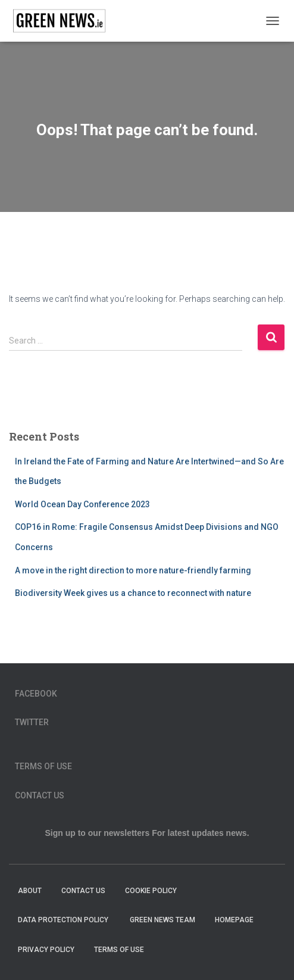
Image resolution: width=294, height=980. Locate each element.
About (30, 891)
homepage (234, 920)
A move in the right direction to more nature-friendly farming (133, 570)
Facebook (36, 694)
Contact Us (40, 795)
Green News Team (162, 920)
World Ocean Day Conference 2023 (82, 504)
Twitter (32, 722)
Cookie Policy (151, 891)
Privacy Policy (46, 950)
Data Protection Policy (64, 920)
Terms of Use (43, 766)
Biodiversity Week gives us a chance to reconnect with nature (133, 593)
